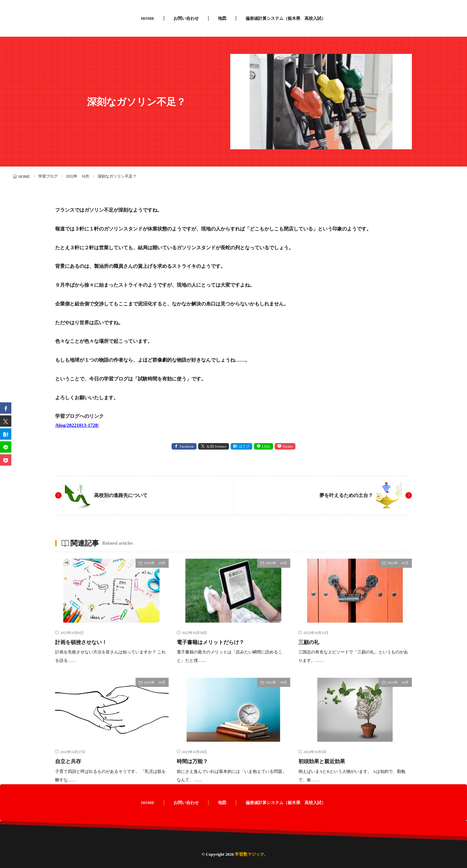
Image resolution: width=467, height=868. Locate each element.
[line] (6, 447)
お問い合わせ (186, 18)
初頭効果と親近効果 (325, 761)
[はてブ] (6, 434)
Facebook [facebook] (187, 446)
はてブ (244, 446)
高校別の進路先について (123, 495)
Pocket (288, 446)
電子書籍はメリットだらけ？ (215, 642)
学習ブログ (48, 176)
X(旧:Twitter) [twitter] (216, 446)
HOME (148, 18)
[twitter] (6, 421)
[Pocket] (6, 460)
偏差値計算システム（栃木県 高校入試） (286, 18)
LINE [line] (266, 446)
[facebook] (6, 408)
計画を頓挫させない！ (84, 642)
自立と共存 (70, 761)
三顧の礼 (310, 642)
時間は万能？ (194, 761)
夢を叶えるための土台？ (344, 495)
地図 (222, 18)
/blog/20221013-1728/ (77, 425)
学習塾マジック (250, 854)
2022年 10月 (78, 176)
